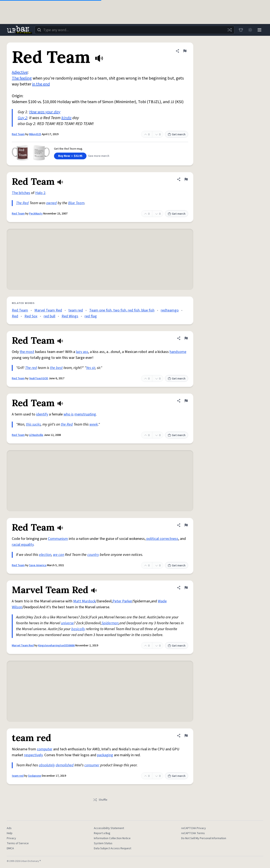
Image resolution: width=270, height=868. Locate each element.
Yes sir (91, 368)
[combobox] (135, 30)
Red (15, 316)
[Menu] (259, 30)
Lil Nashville (36, 435)
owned (51, 203)
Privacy (11, 838)
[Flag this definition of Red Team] (185, 51)
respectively (33, 755)
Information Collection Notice (112, 838)
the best (56, 368)
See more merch (99, 156)
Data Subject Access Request (113, 848)
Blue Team (76, 203)
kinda (66, 118)
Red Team (18, 134)
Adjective (20, 72)
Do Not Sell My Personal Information (204, 838)
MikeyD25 (35, 134)
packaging (105, 755)
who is (69, 414)
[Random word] (229, 30)
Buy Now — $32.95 (70, 156)
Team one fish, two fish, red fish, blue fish (122, 310)
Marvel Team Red (48, 310)
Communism (58, 539)
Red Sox (31, 316)
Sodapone (35, 776)
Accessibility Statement (109, 828)
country (93, 555)
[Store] (241, 30)
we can (59, 555)
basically (78, 629)
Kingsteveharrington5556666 (56, 646)
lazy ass (82, 352)
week (94, 424)
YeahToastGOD (39, 378)
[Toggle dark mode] (250, 30)
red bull (49, 316)
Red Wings (70, 316)
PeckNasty (36, 214)
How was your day (45, 112)
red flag (91, 316)
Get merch (177, 134)
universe (67, 623)
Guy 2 (22, 118)
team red (76, 310)
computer (45, 749)
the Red (67, 424)
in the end (41, 84)
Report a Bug (102, 833)
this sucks (33, 424)
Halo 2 (40, 193)
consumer (92, 765)
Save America (38, 565)
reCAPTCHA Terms (193, 833)
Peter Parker (122, 601)
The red (31, 368)
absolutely (47, 765)
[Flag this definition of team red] (186, 736)
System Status (103, 843)
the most (27, 352)
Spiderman (110, 623)
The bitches (21, 193)
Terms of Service (18, 843)
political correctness (162, 539)
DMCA (10, 848)
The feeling (22, 78)
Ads (9, 828)
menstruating (85, 414)
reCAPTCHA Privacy (194, 828)
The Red (22, 203)
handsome (178, 352)
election (45, 555)
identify (42, 414)
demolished (65, 765)
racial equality (23, 545)
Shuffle (100, 800)
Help (10, 833)
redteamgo (170, 310)
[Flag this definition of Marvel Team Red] (186, 588)
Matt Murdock (84, 601)
